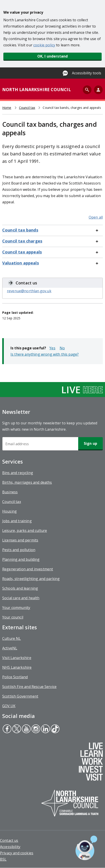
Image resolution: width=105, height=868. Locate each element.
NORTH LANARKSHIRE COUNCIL (37, 90)
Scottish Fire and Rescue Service (29, 687)
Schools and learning (20, 588)
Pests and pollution (19, 550)
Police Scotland (15, 677)
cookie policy (44, 45)
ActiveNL (10, 648)
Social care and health (21, 598)
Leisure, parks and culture (25, 531)
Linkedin (45, 729)
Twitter (17, 729)
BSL (3, 859)
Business (10, 492)
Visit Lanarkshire (17, 658)
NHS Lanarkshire (17, 667)
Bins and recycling (18, 473)
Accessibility (10, 847)
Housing (9, 511)
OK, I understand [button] (53, 56)
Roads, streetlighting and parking (31, 579)
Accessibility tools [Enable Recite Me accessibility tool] (87, 73)
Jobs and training (17, 521)
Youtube (26, 729)
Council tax (27, 108)
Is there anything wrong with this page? (45, 354)
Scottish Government (20, 696)
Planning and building (21, 559)
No (62, 348)
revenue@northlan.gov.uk (29, 291)
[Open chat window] (86, 848)
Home (7, 108)
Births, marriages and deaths (27, 482)
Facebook (7, 729)
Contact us (9, 840)
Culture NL (12, 638)
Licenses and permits (20, 540)
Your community (16, 608)
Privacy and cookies (17, 853)
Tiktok (55, 729)
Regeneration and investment (28, 569)
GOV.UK (9, 706)
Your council (13, 617)
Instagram (35, 729)
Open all (96, 217)
